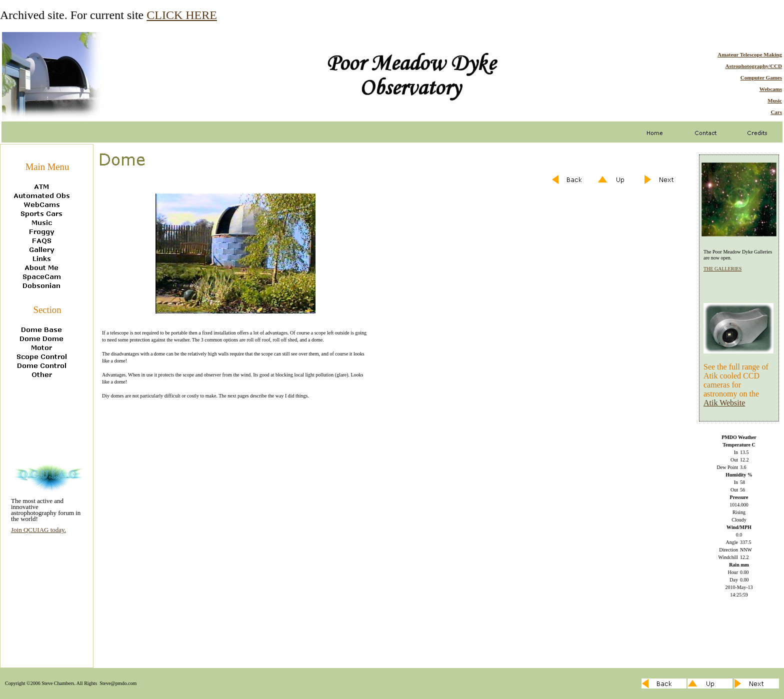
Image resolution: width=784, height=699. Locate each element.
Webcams (771, 89)
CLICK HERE (182, 15)
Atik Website (724, 403)
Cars (776, 112)
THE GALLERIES (722, 269)
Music (775, 100)
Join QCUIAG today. (38, 530)
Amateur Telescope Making (750, 54)
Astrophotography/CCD (754, 66)
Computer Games (761, 77)
